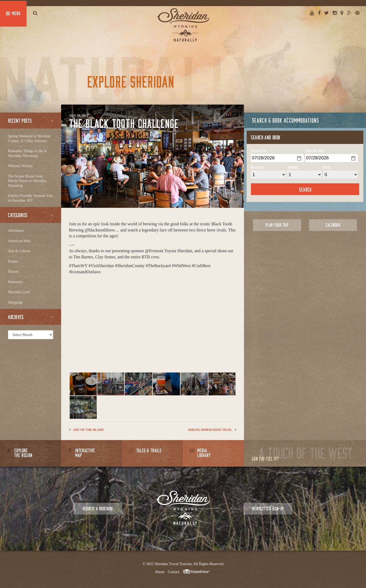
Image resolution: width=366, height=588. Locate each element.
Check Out (314, 151)
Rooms (257, 167)
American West (19, 241)
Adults (293, 167)
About (160, 572)
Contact (174, 572)
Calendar (333, 225)
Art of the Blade (89, 430)
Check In (259, 151)
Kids (327, 167)
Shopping (15, 302)
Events (13, 261)
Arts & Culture (19, 251)
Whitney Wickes (20, 166)
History (14, 272)
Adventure (16, 231)
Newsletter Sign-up (268, 509)
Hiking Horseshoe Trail (210, 430)
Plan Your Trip (277, 225)
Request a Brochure (98, 509)
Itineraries (16, 282)
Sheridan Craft (19, 292)
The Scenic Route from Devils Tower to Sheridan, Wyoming (28, 181)
